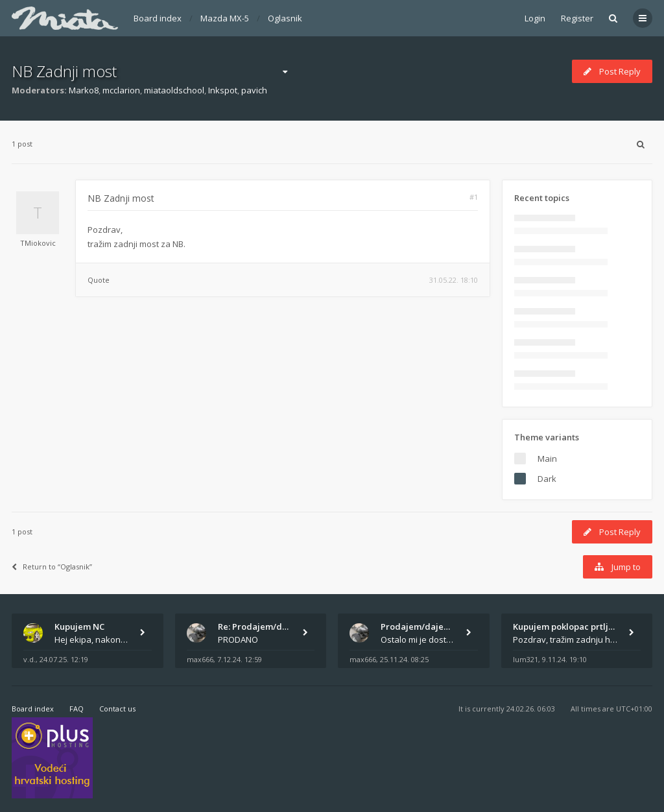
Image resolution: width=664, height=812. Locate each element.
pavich (254, 90)
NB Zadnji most (64, 71)
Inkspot (223, 90)
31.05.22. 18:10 (454, 280)
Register (577, 18)
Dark (547, 479)
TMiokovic (38, 243)
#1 (474, 197)
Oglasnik (285, 18)
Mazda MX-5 (225, 18)
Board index (158, 18)
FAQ (77, 709)
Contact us (117, 709)
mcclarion (121, 90)
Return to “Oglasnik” (52, 567)
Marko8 (84, 90)
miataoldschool (174, 90)
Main (547, 459)
